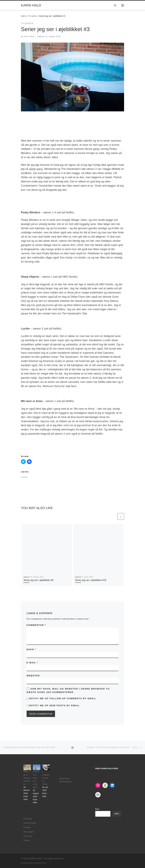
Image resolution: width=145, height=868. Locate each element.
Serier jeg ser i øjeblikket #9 (38, 580)
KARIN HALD (36, 859)
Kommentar (36, 625)
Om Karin (28, 836)
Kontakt (27, 827)
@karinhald (65, 779)
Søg (97, 809)
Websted (33, 676)
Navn (31, 649)
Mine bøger (29, 832)
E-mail (32, 663)
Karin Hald (29, 36)
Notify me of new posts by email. (55, 705)
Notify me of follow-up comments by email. (63, 698)
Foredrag (28, 819)
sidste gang (36, 169)
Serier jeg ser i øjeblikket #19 (91, 580)
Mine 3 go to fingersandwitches (27, 778)
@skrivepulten (66, 782)
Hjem (23, 16)
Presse (27, 840)
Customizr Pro (40, 863)
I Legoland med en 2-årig (46, 778)
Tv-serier (32, 16)
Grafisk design (30, 823)
